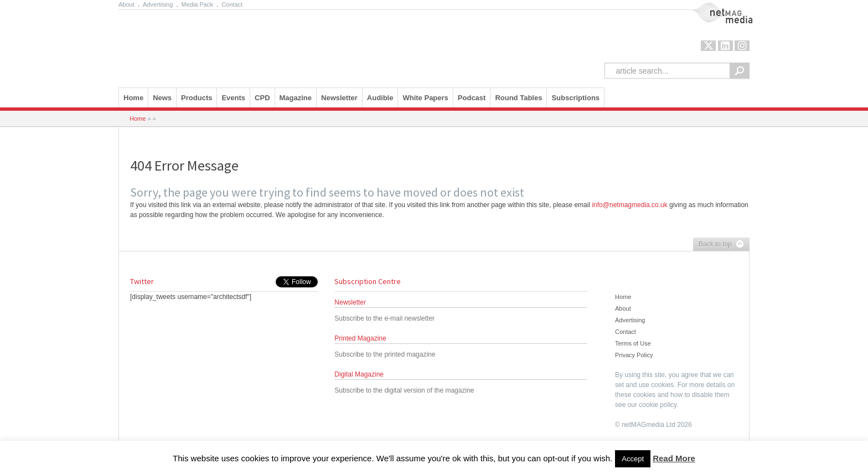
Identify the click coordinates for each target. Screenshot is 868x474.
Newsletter (339, 98)
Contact (232, 4)
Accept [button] (633, 459)
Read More (674, 458)
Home (133, 98)
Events (233, 98)
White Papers (425, 98)
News (162, 98)
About (126, 4)
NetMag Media (713, 7)
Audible (380, 98)
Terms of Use (633, 343)
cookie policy (658, 405)
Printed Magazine (360, 338)
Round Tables (518, 98)
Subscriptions (575, 98)
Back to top (719, 245)
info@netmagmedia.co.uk (629, 205)
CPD (262, 98)
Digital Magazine (359, 374)
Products (197, 98)
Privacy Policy (634, 355)
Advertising (158, 4)
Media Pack (197, 4)
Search (740, 71)
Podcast (472, 98)
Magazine (296, 98)
